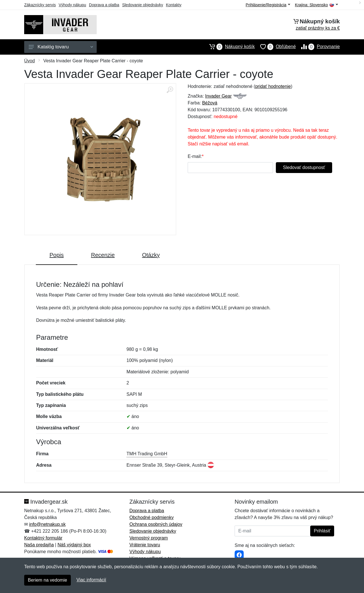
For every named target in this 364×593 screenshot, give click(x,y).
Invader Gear (218, 96)
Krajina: (316, 5)
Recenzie (103, 255)
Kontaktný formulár (43, 538)
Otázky (151, 255)
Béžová (210, 103)
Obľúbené (275, 47)
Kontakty (173, 5)
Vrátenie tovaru (145, 545)
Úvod (29, 61)
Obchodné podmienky (152, 517)
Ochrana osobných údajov (156, 524)
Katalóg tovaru (61, 47)
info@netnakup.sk (47, 524)
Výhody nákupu (72, 5)
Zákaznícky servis (40, 5)
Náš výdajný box (74, 545)
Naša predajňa (39, 545)
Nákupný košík (229, 47)
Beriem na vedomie (47, 580)
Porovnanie (318, 47)
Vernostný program (149, 538)
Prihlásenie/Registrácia (268, 5)
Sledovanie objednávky (142, 5)
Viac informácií (91, 580)
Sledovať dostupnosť (304, 167)
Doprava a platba (104, 5)
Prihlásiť (322, 531)
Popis (57, 255)
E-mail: (195, 156)
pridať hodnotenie (273, 86)
